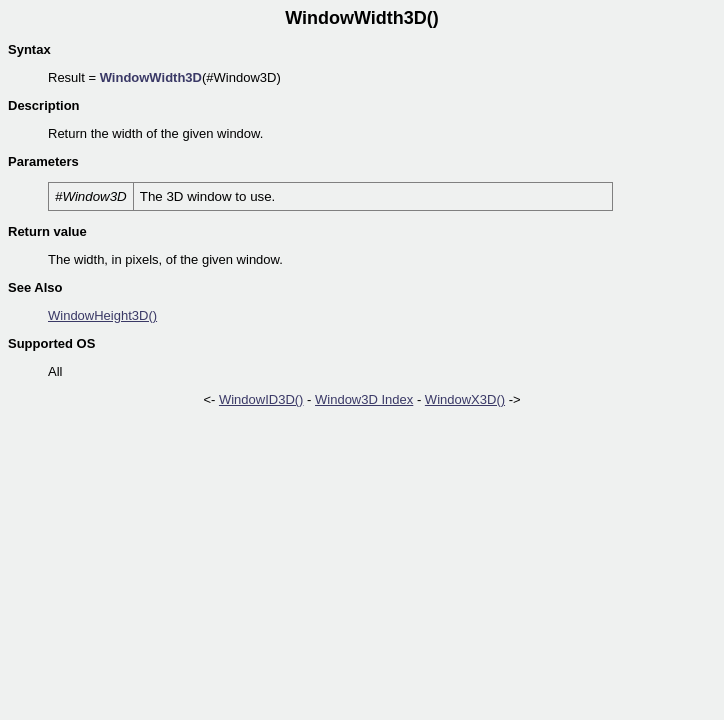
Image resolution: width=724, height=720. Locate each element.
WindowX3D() (465, 399)
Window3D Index (364, 399)
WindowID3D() (261, 399)
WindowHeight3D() (102, 315)
